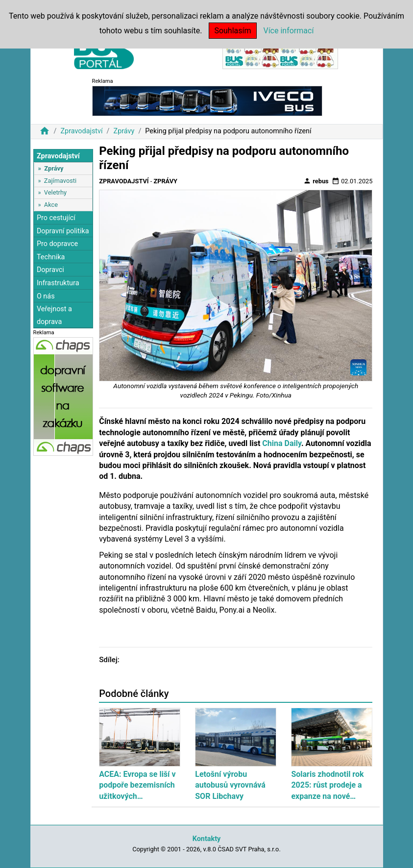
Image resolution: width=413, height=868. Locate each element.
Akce (51, 205)
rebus (316, 181)
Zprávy (124, 131)
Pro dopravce (57, 244)
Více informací (288, 31)
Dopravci (50, 270)
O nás (46, 296)
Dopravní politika (63, 231)
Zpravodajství (81, 131)
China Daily (282, 443)
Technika (51, 257)
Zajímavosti (60, 181)
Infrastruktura (58, 283)
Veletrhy (55, 192)
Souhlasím (232, 31)
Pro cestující (56, 218)
